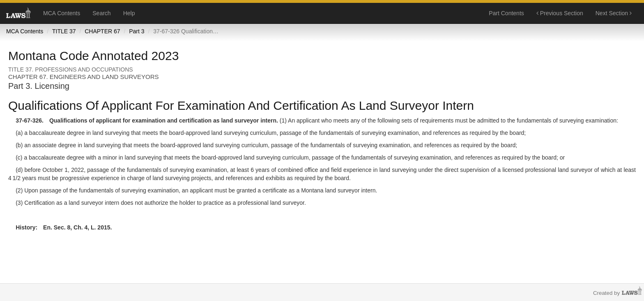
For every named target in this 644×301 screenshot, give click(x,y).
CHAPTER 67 (102, 31)
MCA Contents (62, 13)
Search (101, 13)
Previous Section (560, 13)
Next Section (614, 13)
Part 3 (137, 31)
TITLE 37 (64, 31)
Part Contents (506, 13)
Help (129, 13)
